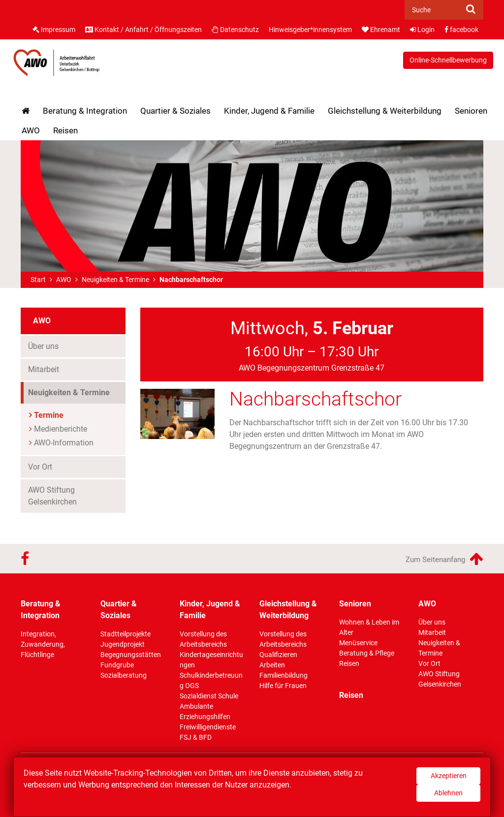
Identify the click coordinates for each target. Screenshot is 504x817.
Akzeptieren (449, 776)
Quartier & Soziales (175, 111)
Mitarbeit (44, 369)
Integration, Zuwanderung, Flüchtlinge (43, 644)
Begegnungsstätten (131, 655)
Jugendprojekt (123, 644)
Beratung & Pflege (367, 653)
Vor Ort (40, 467)
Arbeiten (272, 665)
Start (38, 280)
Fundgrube (117, 665)
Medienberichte (61, 429)
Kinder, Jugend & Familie (269, 111)
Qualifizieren (278, 655)
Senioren (471, 111)
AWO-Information (64, 443)
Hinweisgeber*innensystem (310, 30)
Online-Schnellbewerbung (448, 60)
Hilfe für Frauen (283, 686)
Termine (49, 415)
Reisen (65, 130)
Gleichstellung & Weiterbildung (385, 111)
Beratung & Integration (85, 111)
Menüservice (358, 643)
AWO (31, 130)
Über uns (43, 346)
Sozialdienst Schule (209, 696)
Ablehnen (448, 793)
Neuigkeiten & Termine (115, 280)
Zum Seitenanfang (444, 559)
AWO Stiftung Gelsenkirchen (52, 496)
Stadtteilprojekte (126, 634)
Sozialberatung (124, 675)
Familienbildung (283, 675)
